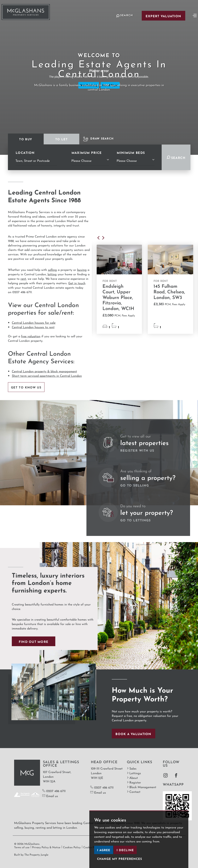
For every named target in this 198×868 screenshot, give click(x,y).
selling (52, 269)
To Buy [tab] (26, 139)
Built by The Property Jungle (31, 854)
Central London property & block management (44, 371)
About (132, 777)
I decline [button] (125, 850)
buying (82, 269)
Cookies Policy (72, 847)
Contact (134, 791)
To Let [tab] (61, 139)
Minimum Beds (131, 152)
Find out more (34, 641)
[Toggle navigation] (195, 15)
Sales (132, 768)
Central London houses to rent (33, 327)
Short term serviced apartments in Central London (47, 375)
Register (134, 782)
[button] (99, 239)
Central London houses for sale (34, 322)
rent (23, 278)
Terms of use (22, 847)
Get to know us (26, 387)
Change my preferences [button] (120, 858)
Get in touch (77, 283)
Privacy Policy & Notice (46, 847)
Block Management (142, 787)
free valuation (31, 336)
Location (25, 152)
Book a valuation (133, 734)
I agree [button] (104, 850)
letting (52, 274)
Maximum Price (87, 152)
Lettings (134, 773)
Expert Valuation (163, 16)
